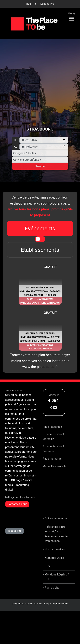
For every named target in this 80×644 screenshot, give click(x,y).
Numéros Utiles (54, 558)
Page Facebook (52, 427)
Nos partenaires (55, 549)
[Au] (44, 147)
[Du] (44, 140)
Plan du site (52, 588)
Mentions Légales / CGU (57, 577)
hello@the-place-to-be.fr (20, 497)
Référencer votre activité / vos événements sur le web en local (56, 534)
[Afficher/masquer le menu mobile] (72, 19)
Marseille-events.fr (54, 466)
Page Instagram (53, 459)
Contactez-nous (17, 504)
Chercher (40, 166)
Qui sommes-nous (56, 518)
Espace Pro (15, 531)
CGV (47, 566)
